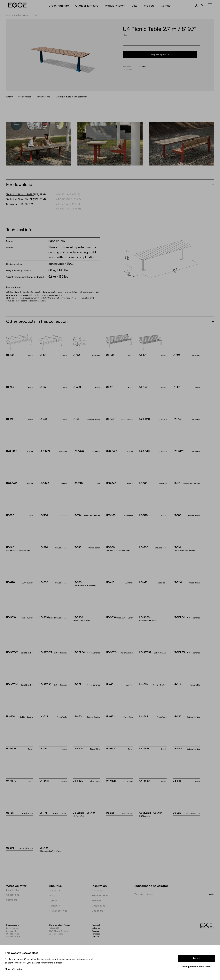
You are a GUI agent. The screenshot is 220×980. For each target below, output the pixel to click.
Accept (196, 958)
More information (14, 969)
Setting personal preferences (196, 966)
